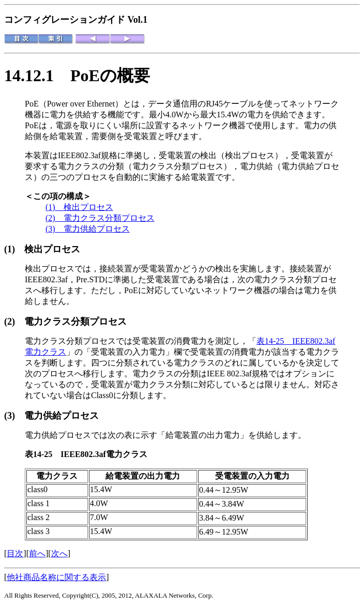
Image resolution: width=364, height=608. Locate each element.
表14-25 (43, 454)
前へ (37, 553)
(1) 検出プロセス (79, 207)
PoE (32, 104)
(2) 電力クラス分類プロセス (100, 218)
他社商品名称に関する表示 (56, 577)
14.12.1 (37, 75)
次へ (59, 553)
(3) (14, 416)
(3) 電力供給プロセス (88, 229)
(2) (14, 322)
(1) (14, 249)
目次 (15, 553)
